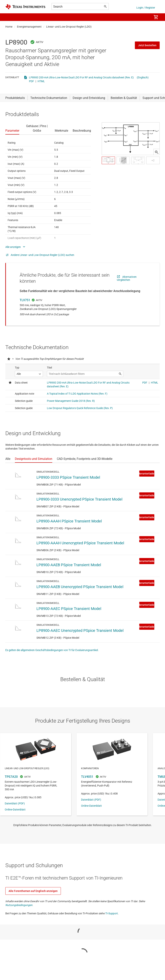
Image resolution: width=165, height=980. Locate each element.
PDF (31, 81)
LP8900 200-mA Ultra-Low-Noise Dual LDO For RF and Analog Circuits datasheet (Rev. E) (81, 77)
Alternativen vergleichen (127, 278)
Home (9, 27)
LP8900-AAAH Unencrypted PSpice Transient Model (80, 543)
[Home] (25, 7)
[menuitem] (145, 17)
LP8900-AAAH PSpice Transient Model (69, 521)
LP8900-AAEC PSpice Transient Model (69, 609)
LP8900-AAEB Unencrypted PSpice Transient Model (80, 587)
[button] (9, 17)
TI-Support (112, 913)
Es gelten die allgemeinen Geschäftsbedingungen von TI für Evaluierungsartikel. (52, 650)
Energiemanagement (29, 27)
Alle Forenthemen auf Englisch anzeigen (33, 891)
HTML (41, 81)
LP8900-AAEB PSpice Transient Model (69, 565)
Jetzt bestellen (147, 45)
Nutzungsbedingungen (19, 905)
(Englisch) (143, 77)
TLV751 (25, 300)
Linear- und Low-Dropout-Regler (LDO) (69, 27)
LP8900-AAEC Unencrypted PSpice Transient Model (80, 631)
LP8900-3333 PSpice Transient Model (68, 477)
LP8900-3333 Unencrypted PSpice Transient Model (79, 499)
